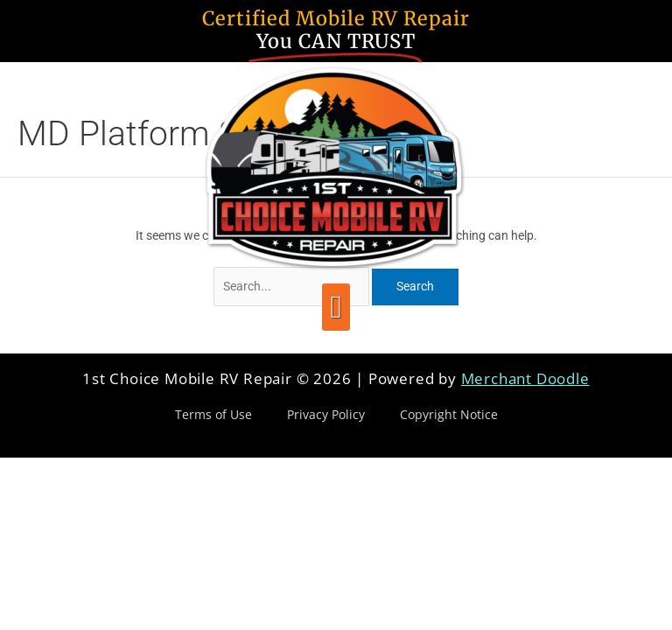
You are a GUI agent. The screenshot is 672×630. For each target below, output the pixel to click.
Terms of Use (213, 414)
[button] (336, 307)
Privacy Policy (326, 414)
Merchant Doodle (525, 378)
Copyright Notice (449, 414)
